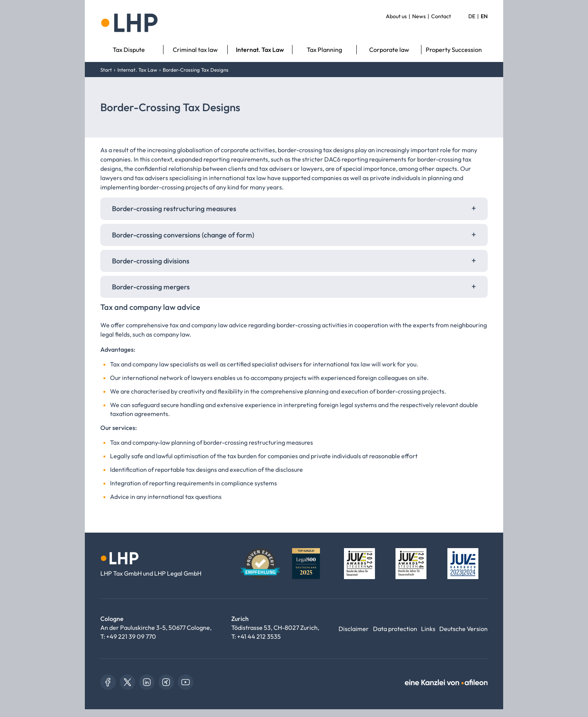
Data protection (395, 629)
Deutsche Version (463, 629)
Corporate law (389, 50)
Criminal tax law (195, 50)
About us (396, 16)
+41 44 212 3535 (259, 636)
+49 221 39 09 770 (131, 636)
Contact (441, 16)
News (419, 16)
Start (106, 70)
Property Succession (454, 50)
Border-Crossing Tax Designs (196, 70)
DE (472, 16)
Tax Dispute (129, 50)
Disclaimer (354, 629)
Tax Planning (324, 50)
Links (428, 629)
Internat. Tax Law (260, 50)
